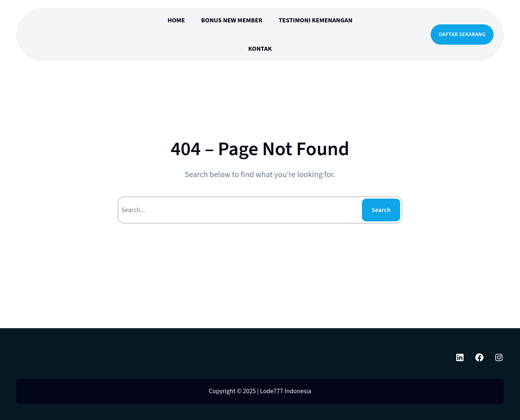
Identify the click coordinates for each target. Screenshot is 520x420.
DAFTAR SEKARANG (462, 35)
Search (381, 210)
